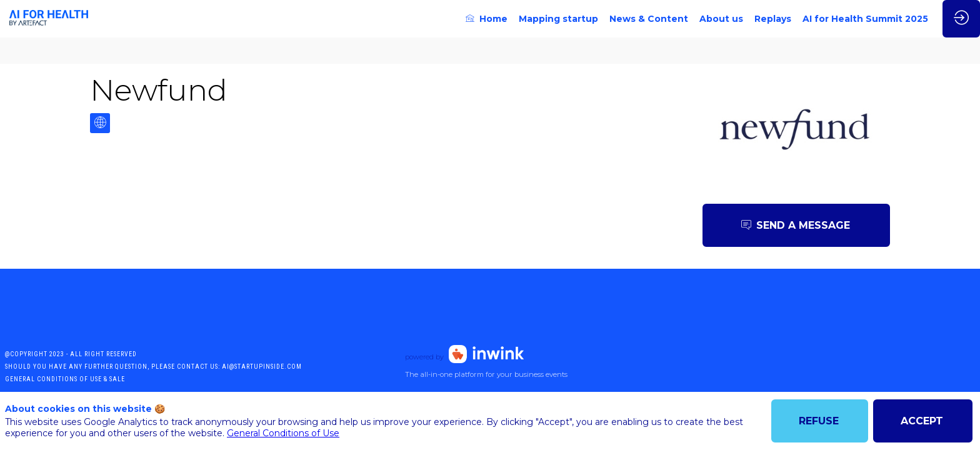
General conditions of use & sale (65, 379)
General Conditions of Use (283, 433)
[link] (487, 19)
